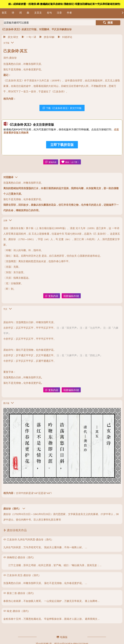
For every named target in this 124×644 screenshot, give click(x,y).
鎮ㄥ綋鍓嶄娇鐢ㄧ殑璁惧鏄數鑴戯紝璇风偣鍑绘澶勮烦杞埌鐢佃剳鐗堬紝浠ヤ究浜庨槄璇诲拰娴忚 (65, 4)
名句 (49, 13)
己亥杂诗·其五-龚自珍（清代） (24, 575)
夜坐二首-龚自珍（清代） (21, 593)
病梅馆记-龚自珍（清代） (21, 557)
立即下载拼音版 (62, 145)
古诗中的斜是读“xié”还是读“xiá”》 (35, 493)
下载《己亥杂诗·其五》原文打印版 (62, 108)
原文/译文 (11, 37)
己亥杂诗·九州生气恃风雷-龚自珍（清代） (30, 539)
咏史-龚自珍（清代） (19, 611)
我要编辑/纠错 (71, 296)
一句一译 (29, 37)
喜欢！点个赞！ (70, 162)
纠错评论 (65, 37)
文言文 (38, 13)
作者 (69, 13)
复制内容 (51, 162)
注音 (59, 13)
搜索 (108, 23)
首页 (4, 13)
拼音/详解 (47, 37)
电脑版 (62, 637)
